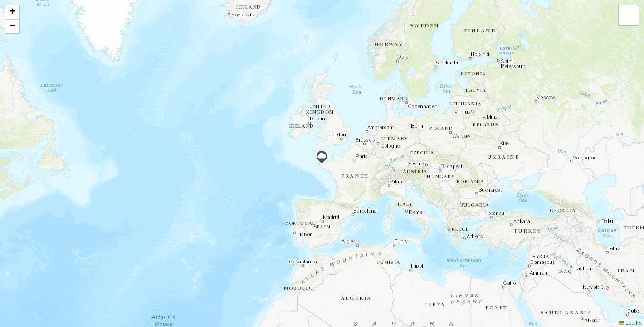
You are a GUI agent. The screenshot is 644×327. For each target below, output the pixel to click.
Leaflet (630, 323)
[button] (322, 157)
